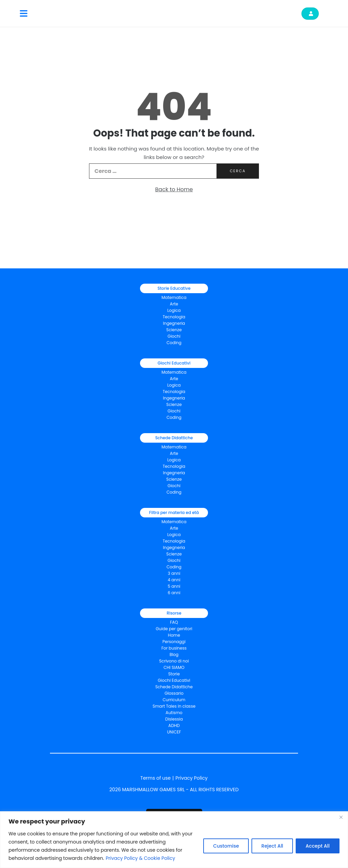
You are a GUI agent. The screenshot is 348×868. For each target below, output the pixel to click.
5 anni (174, 586)
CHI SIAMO (174, 667)
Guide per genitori (174, 629)
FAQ (174, 622)
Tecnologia (174, 317)
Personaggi (174, 642)
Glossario (174, 693)
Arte (174, 304)
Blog (174, 654)
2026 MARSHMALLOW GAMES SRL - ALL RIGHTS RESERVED (174, 790)
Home (174, 635)
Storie (174, 674)
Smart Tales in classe (174, 706)
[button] (24, 14)
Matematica (174, 297)
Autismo (174, 713)
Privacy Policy (192, 778)
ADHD (174, 725)
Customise (226, 846)
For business (174, 648)
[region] (174, 840)
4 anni (174, 580)
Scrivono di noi (174, 661)
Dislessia (174, 719)
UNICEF (174, 732)
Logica (174, 310)
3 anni (174, 573)
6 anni (174, 593)
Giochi (174, 411)
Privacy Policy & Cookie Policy (141, 858)
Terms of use (155, 778)
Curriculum (174, 700)
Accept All (318, 846)
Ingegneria (174, 323)
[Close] (341, 817)
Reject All (272, 846)
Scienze (174, 330)
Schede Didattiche (174, 687)
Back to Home (174, 189)
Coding (174, 343)
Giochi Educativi (174, 680)
